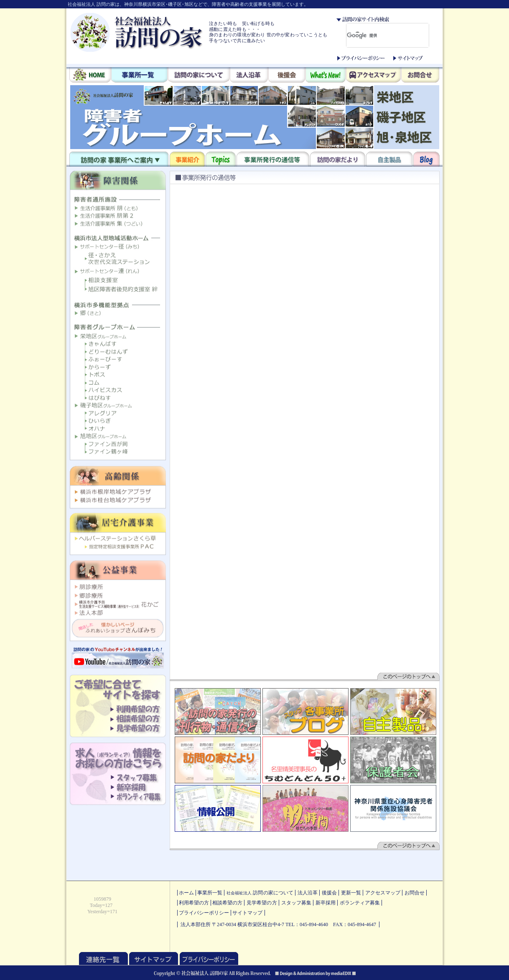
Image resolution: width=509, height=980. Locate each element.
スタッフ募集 (296, 903)
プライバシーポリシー (361, 58)
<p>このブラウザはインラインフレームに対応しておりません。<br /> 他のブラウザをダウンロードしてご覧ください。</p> (255, 117)
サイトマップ (408, 58)
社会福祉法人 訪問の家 (137, 32)
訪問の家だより (338, 159)
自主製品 (389, 159)
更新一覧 (351, 893)
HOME (90, 76)
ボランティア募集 (360, 903)
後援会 (287, 76)
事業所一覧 (139, 76)
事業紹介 (187, 159)
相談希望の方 (227, 903)
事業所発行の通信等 (273, 159)
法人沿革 (249, 76)
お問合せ (420, 76)
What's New (326, 76)
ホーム (186, 893)
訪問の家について (199, 76)
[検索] (374, 35)
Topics (221, 159)
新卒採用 (326, 903)
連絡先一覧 (103, 958)
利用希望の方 (194, 903)
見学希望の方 (262, 903)
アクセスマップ (373, 76)
